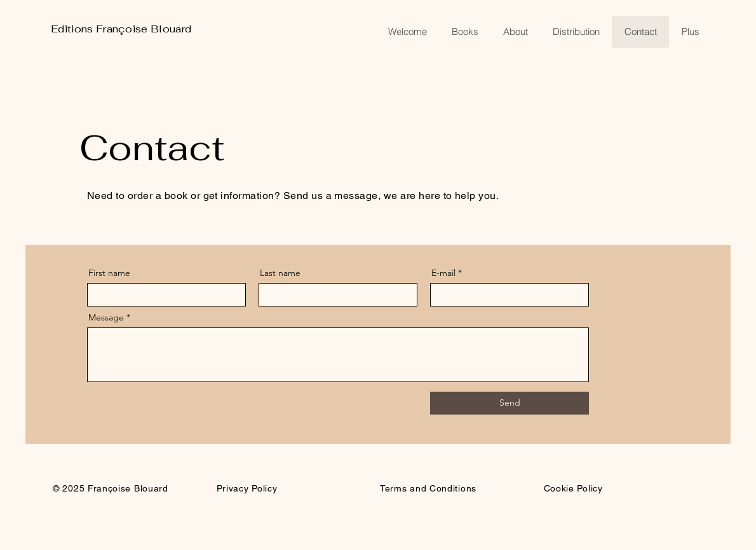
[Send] (510, 403)
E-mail (443, 273)
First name (109, 273)
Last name (280, 273)
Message (106, 317)
